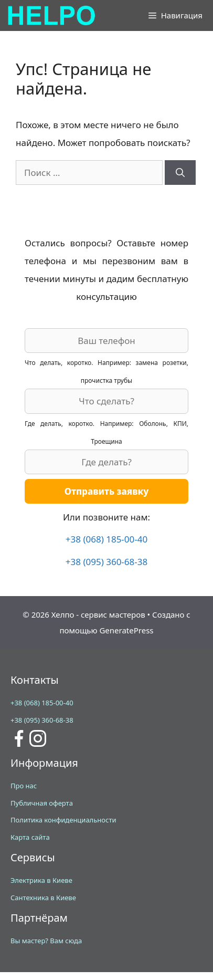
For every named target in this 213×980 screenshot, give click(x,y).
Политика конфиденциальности (63, 820)
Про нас (24, 786)
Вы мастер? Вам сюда (46, 941)
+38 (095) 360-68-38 (106, 562)
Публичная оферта (42, 803)
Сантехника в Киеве (43, 898)
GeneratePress (126, 630)
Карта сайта (30, 837)
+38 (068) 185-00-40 (106, 539)
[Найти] (180, 173)
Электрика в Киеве (41, 880)
